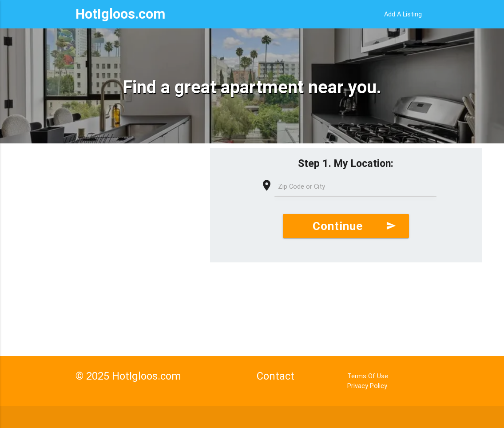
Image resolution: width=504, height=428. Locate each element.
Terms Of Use (368, 376)
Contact (276, 376)
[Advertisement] (105, 219)
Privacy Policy (367, 386)
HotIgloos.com (120, 14)
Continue (354, 226)
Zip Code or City (302, 186)
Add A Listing (403, 14)
